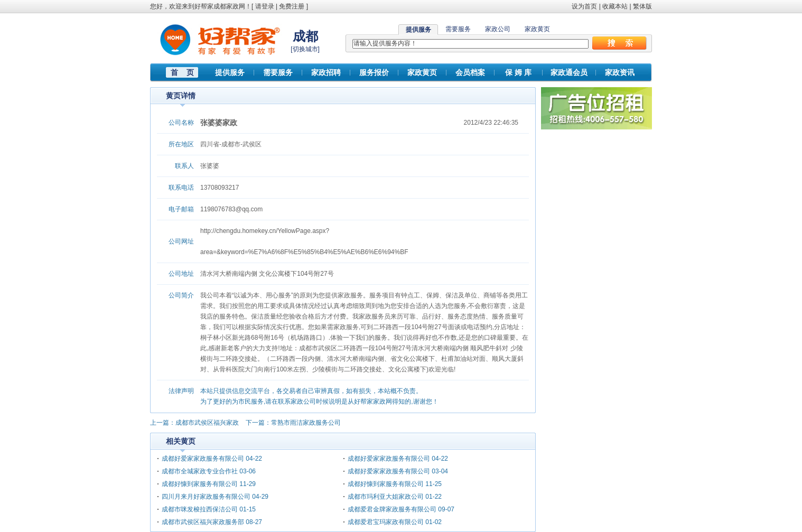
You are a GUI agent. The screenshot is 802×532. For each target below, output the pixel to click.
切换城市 (305, 49)
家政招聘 (326, 72)
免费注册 (292, 6)
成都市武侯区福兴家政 (207, 423)
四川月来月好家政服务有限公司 (206, 497)
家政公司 (498, 29)
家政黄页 (537, 29)
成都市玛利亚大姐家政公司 (386, 497)
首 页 (182, 72)
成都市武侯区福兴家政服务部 (203, 522)
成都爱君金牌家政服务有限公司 (392, 509)
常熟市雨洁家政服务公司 (306, 423)
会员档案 (470, 72)
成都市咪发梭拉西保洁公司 (200, 509)
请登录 (265, 6)
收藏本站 (615, 6)
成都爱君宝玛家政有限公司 (386, 522)
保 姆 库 (518, 72)
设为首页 (584, 6)
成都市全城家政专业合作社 (200, 471)
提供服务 (230, 72)
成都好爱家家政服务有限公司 (203, 459)
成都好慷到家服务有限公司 (200, 484)
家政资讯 (620, 72)
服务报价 (374, 72)
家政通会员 (569, 72)
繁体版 (642, 6)
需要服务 (458, 29)
